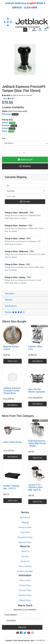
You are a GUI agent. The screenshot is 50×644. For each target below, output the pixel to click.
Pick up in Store (25, 527)
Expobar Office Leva (35, 348)
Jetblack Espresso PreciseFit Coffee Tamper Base (12, 391)
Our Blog (25, 556)
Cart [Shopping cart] (46, 30)
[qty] (25, 185)
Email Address (11, 615)
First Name (11, 621)
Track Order (25, 532)
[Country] (25, 191)
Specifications (11, 306)
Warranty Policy (25, 595)
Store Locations (25, 566)
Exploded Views (25, 542)
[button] (25, 166)
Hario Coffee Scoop (13, 442)
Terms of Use (25, 580)
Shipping (25, 522)
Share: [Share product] (9, 99)
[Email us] (18, 633)
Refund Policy (25, 600)
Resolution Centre (25, 537)
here (16, 218)
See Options (38, 361)
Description (10, 294)
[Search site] (25, 30)
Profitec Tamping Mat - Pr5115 (11, 487)
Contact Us (25, 561)
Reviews (15, 312)
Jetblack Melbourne (16, 3)
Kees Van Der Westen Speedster (37, 390)
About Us (25, 551)
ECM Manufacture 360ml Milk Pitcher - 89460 (37, 443)
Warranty (9, 300)
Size (4, 138)
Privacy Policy (25, 585)
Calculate (25, 202)
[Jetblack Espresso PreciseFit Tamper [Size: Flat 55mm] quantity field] (25, 153)
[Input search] (13, 30)
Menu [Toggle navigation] (34, 30)
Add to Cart (25, 160)
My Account (25, 517)
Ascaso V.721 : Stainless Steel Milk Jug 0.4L (35, 487)
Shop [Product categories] (40, 30)
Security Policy (25, 590)
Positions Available (25, 571)
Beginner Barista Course (11, 348)
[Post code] (25, 196)
